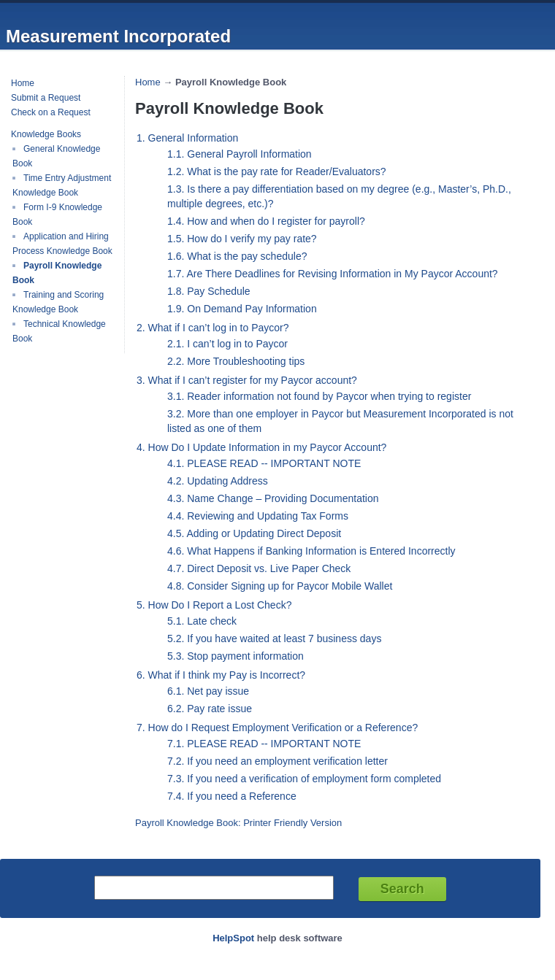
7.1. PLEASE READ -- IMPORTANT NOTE (264, 744)
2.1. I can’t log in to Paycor (227, 344)
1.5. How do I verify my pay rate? (242, 239)
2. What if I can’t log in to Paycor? (213, 328)
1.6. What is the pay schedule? (237, 256)
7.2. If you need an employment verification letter (277, 761)
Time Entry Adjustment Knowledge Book (62, 185)
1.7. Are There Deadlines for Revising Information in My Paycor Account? (333, 274)
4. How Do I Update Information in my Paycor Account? (261, 447)
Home (23, 83)
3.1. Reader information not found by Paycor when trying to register (319, 396)
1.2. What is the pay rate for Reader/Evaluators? (277, 171)
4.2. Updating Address (218, 481)
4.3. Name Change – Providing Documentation (273, 498)
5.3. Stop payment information (236, 656)
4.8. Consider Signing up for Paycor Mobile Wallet (280, 586)
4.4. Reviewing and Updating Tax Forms (258, 516)
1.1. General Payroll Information (240, 154)
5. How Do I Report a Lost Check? (214, 605)
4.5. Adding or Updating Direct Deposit (254, 533)
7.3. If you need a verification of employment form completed (304, 779)
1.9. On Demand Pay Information (242, 309)
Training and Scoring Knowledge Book (58, 302)
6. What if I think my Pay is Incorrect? (221, 675)
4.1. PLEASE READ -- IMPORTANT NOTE (264, 463)
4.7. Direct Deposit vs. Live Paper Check (259, 568)
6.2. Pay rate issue (210, 709)
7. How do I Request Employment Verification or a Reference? (277, 728)
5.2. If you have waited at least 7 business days (274, 638)
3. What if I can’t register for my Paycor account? (247, 380)
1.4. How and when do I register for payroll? (266, 221)
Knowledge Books (46, 134)
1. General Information (187, 138)
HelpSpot (233, 938)
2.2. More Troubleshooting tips (236, 361)
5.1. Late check (202, 621)
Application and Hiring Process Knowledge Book (62, 244)
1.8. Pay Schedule (209, 291)
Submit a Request (46, 98)
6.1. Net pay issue (208, 691)
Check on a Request (51, 112)
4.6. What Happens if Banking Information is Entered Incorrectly (311, 551)
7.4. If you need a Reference (232, 796)
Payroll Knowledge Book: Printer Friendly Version (238, 823)
